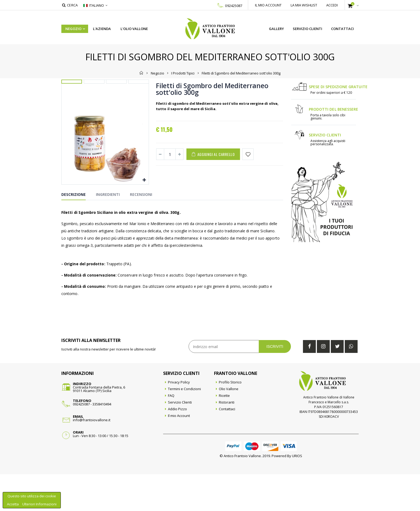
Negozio (73, 29)
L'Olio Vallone (134, 29)
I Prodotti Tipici (183, 73)
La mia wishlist (304, 5)
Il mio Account (179, 452)
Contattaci (342, 29)
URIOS (297, 493)
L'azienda (102, 29)
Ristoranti (227, 439)
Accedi (332, 5)
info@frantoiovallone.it (92, 457)
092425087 (234, 6)
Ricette (224, 432)
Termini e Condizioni (184, 426)
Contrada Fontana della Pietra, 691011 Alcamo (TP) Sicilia (99, 426)
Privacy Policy (179, 419)
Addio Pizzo (177, 446)
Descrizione (74, 231)
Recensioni (141, 231)
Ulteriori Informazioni (39, 504)
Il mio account (268, 5)
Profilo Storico (230, 419)
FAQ (171, 432)
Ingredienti (108, 231)
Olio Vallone (229, 426)
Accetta (13, 504)
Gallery (276, 29)
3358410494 (102, 441)
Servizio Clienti (307, 29)
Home (142, 73)
